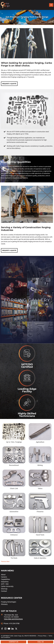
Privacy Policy (42, 636)
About (3, 575)
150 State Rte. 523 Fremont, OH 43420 (13, 617)
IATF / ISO (5, 584)
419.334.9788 (14, 623)
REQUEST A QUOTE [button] (9, 84)
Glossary (4, 604)
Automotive (14, 512)
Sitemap (4, 589)
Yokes (40, 488)
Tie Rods (14, 558)
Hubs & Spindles (40, 558)
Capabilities (5, 579)
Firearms (40, 512)
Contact (4, 591)
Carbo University (7, 586)
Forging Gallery (27, 300)
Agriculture (40, 442)
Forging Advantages (9, 602)
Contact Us (14, 642)
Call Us (41, 642)
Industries (5, 582)
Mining (40, 465)
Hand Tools (40, 535)
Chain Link (14, 488)
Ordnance (14, 535)
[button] (4, 562)
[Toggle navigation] (51, 5)
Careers (4, 577)
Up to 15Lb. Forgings (14, 442)
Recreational (14, 465)
